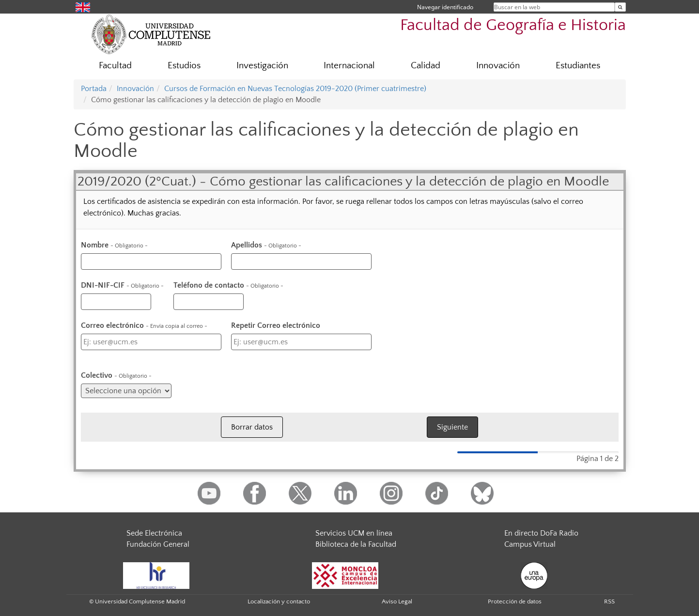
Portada (94, 89)
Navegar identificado (445, 7)
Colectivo (116, 375)
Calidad (426, 66)
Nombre (114, 245)
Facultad (115, 66)
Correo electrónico (144, 325)
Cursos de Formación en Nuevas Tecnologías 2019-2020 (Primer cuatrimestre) (295, 89)
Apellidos (266, 245)
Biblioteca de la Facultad (356, 544)
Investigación (262, 66)
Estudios (184, 66)
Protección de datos (515, 601)
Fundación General (158, 544)
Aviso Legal (397, 601)
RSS (609, 601)
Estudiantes (578, 66)
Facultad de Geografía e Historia (513, 25)
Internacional (349, 66)
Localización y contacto (279, 601)
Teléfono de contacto (228, 285)
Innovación (498, 66)
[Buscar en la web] (620, 7)
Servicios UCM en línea (354, 533)
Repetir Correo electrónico (276, 325)
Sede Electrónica (154, 533)
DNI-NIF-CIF (122, 285)
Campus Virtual (530, 544)
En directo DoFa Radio (541, 533)
